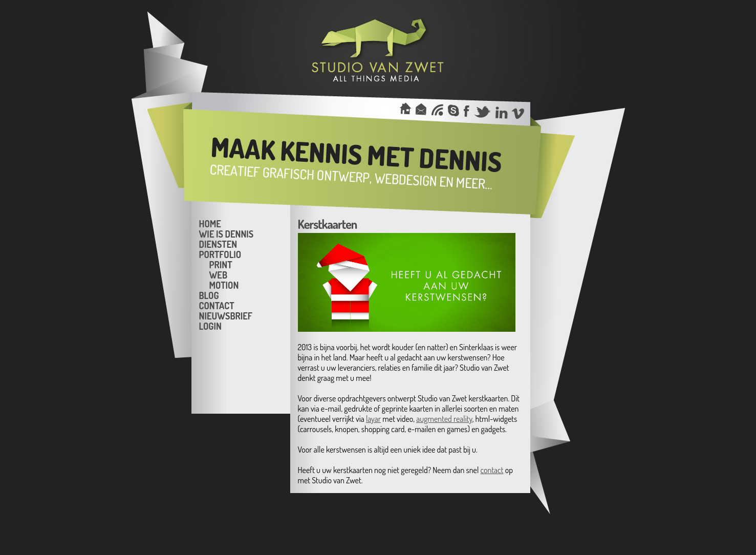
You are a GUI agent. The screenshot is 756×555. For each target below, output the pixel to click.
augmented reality (444, 419)
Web (219, 274)
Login (210, 326)
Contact (217, 305)
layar (373, 419)
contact (492, 470)
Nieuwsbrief (226, 315)
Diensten (218, 244)
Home (210, 223)
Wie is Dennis (226, 233)
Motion (224, 285)
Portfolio (220, 254)
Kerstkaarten (328, 224)
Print (221, 264)
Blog (209, 295)
